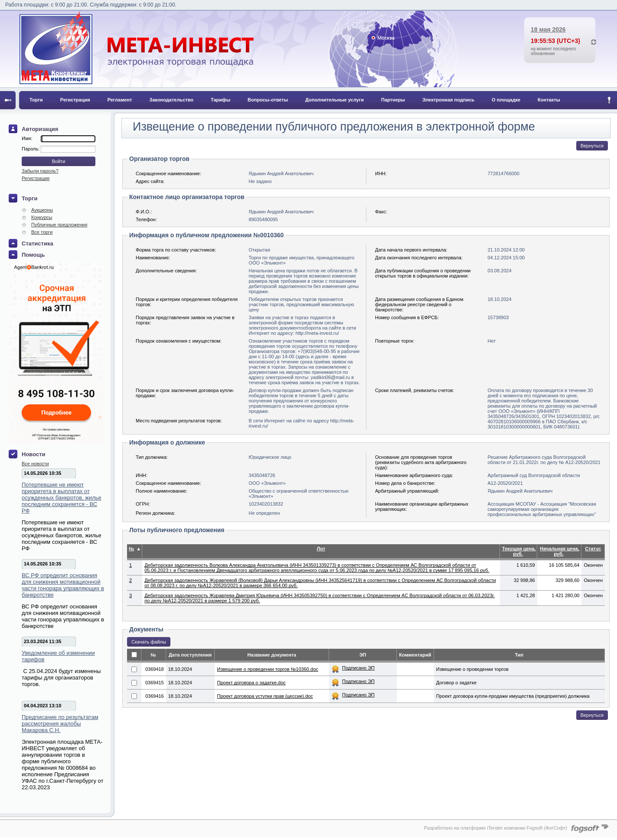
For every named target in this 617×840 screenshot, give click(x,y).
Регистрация (75, 100)
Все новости (35, 464)
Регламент (120, 100)
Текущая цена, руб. (519, 551)
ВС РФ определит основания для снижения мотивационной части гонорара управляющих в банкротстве (63, 585)
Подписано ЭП (358, 668)
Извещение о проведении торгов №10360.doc (267, 669)
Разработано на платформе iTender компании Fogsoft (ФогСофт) (496, 828)
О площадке (506, 100)
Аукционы (42, 210)
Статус (593, 549)
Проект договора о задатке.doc (251, 683)
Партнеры (393, 100)
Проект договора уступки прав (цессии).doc (265, 696)
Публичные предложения (59, 225)
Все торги (42, 232)
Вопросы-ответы (268, 100)
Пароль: (31, 149)
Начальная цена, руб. (560, 551)
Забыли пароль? (40, 171)
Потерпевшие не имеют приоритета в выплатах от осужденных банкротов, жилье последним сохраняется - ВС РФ (62, 498)
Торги (36, 100)
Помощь (33, 255)
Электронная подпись (448, 100)
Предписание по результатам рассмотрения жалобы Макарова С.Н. (60, 724)
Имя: (27, 138)
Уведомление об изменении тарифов (58, 656)
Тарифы (220, 100)
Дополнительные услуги (335, 100)
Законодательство (172, 100)
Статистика (38, 244)
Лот (321, 549)
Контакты (549, 100)
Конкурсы (42, 217)
